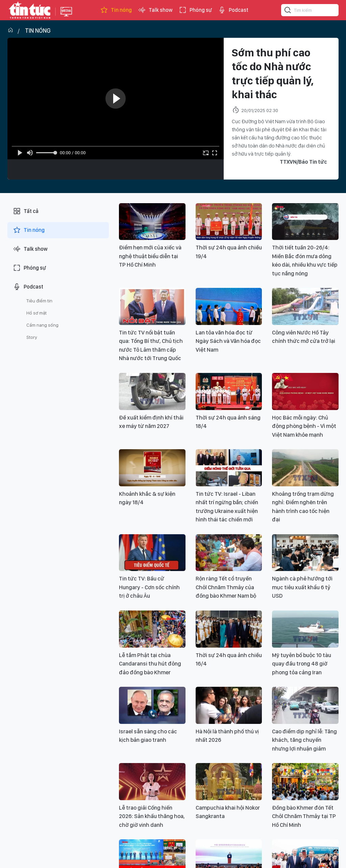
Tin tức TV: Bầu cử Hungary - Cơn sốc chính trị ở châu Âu (149, 587)
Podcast (233, 10)
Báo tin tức (30, 10)
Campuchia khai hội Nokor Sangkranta (228, 812)
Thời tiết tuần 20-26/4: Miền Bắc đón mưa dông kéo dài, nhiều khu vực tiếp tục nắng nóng (305, 260)
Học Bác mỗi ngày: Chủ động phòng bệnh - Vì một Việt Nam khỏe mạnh (304, 426)
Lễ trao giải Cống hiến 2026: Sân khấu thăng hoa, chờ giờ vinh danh (152, 816)
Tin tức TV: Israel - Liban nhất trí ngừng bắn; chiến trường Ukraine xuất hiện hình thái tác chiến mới (227, 507)
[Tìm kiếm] (288, 11)
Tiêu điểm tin (39, 301)
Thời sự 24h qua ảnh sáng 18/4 (228, 422)
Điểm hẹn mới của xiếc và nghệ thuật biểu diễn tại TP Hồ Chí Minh (150, 256)
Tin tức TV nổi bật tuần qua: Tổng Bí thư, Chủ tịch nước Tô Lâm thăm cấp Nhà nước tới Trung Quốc (151, 345)
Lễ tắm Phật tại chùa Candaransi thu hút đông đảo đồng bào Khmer (150, 664)
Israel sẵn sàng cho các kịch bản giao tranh (148, 736)
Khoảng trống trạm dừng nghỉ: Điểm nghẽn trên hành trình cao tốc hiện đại (303, 507)
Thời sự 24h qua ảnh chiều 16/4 (229, 659)
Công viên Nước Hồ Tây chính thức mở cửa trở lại (304, 337)
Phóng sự (195, 10)
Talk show (155, 10)
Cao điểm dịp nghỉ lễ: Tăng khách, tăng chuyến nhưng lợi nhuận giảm (304, 740)
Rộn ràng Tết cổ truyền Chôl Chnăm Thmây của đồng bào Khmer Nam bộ (226, 587)
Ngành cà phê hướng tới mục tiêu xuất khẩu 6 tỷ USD (302, 587)
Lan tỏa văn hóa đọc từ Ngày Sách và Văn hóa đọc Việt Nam (228, 341)
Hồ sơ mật (36, 313)
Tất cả (26, 211)
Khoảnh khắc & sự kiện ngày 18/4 (147, 498)
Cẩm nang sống (42, 325)
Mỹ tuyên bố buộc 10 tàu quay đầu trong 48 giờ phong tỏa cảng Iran (302, 664)
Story (32, 337)
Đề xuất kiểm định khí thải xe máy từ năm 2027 (151, 422)
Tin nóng (116, 10)
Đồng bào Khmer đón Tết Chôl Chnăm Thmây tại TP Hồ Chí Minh (304, 816)
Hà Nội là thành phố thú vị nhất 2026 (227, 736)
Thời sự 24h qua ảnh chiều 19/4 (229, 252)
